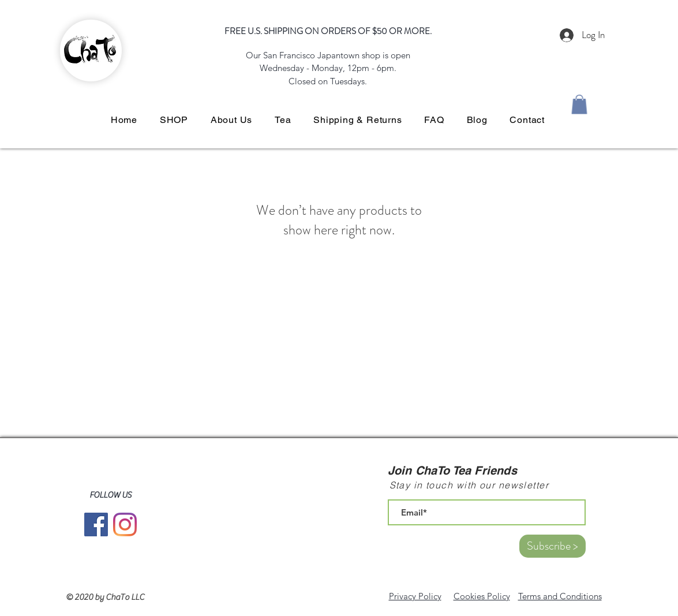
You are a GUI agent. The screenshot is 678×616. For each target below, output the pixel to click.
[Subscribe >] (552, 546)
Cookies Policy (482, 596)
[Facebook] (96, 524)
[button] (579, 104)
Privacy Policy (415, 596)
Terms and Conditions (560, 596)
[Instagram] (125, 524)
